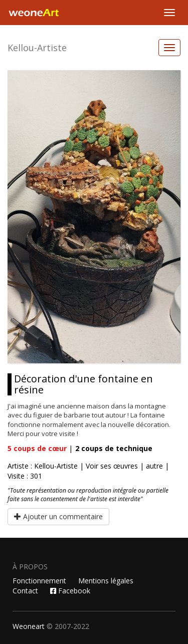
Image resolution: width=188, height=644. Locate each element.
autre (154, 466)
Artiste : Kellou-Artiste (43, 466)
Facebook (70, 591)
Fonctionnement (39, 581)
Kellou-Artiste (37, 48)
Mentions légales (106, 581)
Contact (25, 591)
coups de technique (114, 448)
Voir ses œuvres (112, 466)
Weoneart (29, 626)
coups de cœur (37, 448)
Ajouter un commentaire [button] (58, 516)
